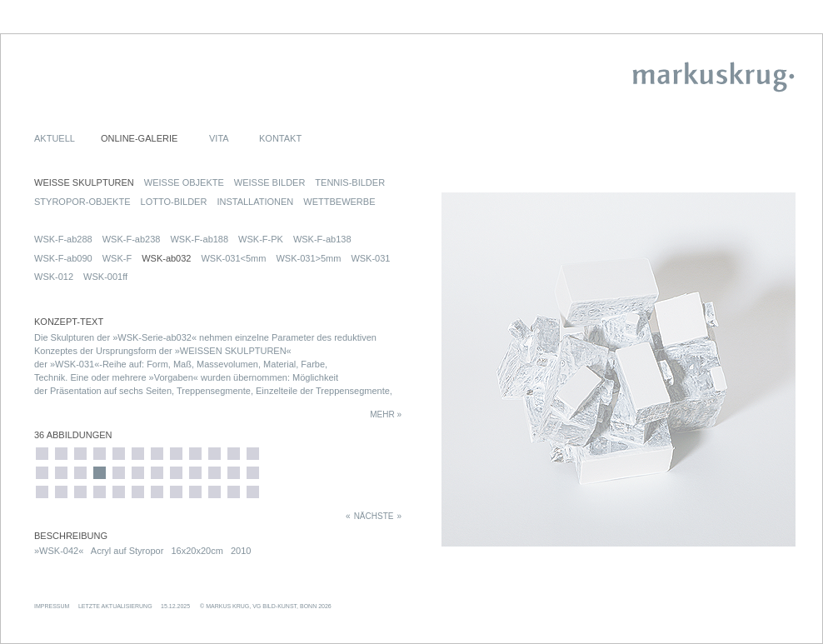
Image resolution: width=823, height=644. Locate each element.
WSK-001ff (105, 277)
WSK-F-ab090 (63, 258)
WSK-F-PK (261, 239)
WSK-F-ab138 (322, 239)
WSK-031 (370, 258)
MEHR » (386, 414)
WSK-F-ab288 (63, 239)
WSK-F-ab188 (199, 239)
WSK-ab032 (166, 258)
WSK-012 (54, 277)
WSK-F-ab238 (132, 239)
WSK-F (117, 258)
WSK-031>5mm (308, 258)
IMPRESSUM (52, 606)
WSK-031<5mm (233, 258)
